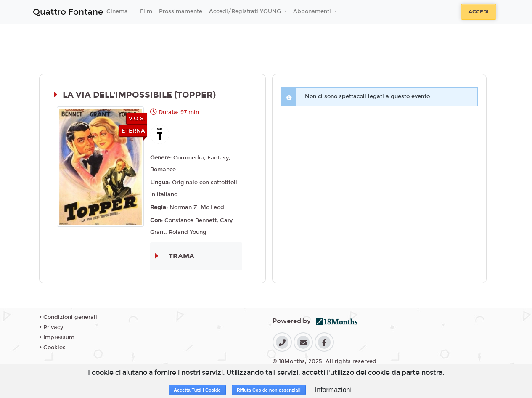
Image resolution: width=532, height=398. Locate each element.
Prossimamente (181, 11)
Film (146, 11)
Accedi (479, 12)
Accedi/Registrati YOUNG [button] (246, 11)
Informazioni (333, 390)
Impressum (57, 337)
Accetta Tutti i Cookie (197, 390)
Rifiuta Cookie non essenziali (269, 390)
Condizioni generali (68, 317)
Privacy (51, 327)
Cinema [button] (118, 11)
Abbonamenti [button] (313, 11)
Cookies (53, 348)
